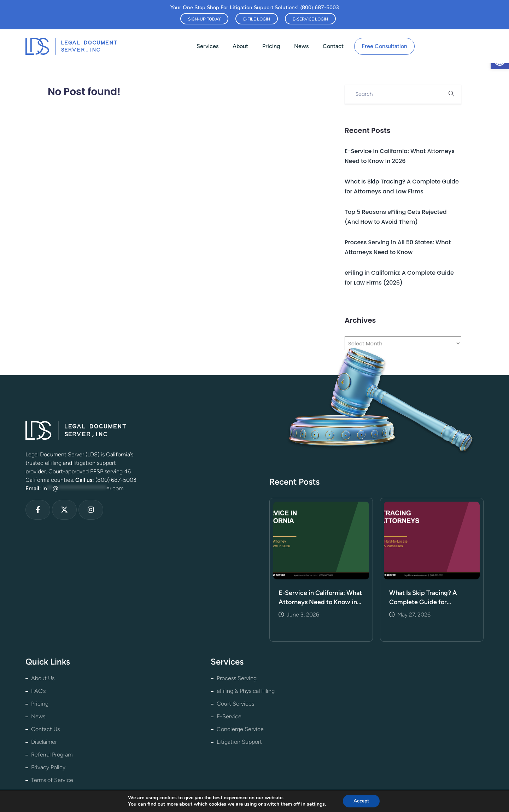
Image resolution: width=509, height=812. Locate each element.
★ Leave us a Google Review (327, 796)
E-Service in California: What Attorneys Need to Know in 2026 (320, 598)
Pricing (271, 46)
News (301, 46)
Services (207, 46)
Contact (333, 46)
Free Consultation (384, 46)
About (240, 46)
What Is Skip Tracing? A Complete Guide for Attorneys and (423, 598)
